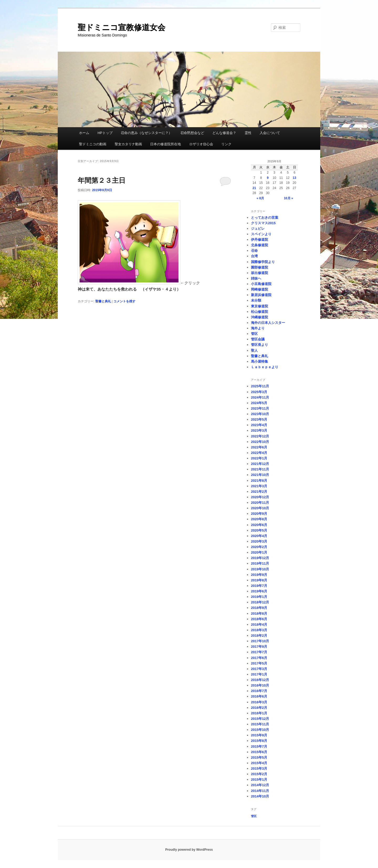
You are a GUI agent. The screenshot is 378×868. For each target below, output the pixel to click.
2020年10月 (260, 508)
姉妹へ (256, 278)
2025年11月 (260, 386)
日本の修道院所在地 (166, 144)
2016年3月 (259, 702)
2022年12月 (260, 436)
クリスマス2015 (263, 223)
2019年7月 (259, 586)
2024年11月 (260, 397)
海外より (258, 328)
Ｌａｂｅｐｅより (265, 367)
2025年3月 (259, 392)
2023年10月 (260, 414)
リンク (226, 144)
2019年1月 (259, 597)
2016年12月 (260, 680)
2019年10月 (260, 569)
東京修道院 (259, 306)
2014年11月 (260, 791)
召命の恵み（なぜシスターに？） (146, 133)
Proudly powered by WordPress (189, 850)
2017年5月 (259, 663)
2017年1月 (259, 674)
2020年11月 (260, 503)
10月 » (288, 198)
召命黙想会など (192, 133)
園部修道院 (259, 267)
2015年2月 (259, 774)
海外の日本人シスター (268, 323)
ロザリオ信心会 (201, 144)
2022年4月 (259, 453)
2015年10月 (260, 730)
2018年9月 (259, 608)
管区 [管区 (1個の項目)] (254, 816)
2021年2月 (259, 492)
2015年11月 (260, 724)
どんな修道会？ (224, 133)
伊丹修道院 (259, 240)
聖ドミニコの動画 (93, 144)
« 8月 (260, 198)
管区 (254, 334)
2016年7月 (259, 691)
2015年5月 (259, 757)
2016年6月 (259, 696)
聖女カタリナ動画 (128, 144)
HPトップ (105, 133)
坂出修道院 (259, 273)
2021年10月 (260, 475)
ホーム (84, 133)
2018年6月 (259, 619)
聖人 (254, 350)
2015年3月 (259, 768)
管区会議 (258, 339)
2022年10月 (260, 442)
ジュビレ (258, 229)
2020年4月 (259, 536)
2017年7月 (259, 652)
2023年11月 (260, 408)
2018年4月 (259, 625)
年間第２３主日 (102, 180)
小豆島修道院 (261, 284)
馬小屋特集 (259, 361)
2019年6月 (259, 591)
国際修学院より (263, 262)
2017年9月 (259, 647)
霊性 (248, 133)
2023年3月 (259, 430)
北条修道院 (259, 245)
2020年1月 (259, 552)
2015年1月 (259, 779)
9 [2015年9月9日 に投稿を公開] (268, 178)
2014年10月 (260, 796)
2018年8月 (259, 614)
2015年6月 (259, 752)
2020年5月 (259, 530)
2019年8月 (259, 580)
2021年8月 (259, 481)
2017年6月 (259, 658)
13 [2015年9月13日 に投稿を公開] (294, 178)
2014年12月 (260, 785)
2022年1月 (259, 458)
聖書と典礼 (103, 301)
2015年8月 (259, 741)
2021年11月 (260, 469)
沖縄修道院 (259, 317)
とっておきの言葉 (265, 218)
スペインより (261, 234)
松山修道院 (259, 312)
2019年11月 (260, 563)
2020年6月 (259, 525)
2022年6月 (259, 447)
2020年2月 (259, 547)
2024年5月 (259, 403)
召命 (254, 251)
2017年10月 (260, 641)
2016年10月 (260, 685)
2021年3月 (259, 486)
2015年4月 (259, 763)
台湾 (254, 256)
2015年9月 (259, 735)
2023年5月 (259, 419)
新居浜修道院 (261, 295)
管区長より (259, 345)
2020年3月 (259, 541)
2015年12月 (260, 719)
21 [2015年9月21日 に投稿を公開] (254, 188)
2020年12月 (260, 497)
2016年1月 (259, 713)
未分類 (256, 300)
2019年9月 (259, 575)
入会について (270, 133)
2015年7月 (259, 746)
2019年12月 (260, 558)
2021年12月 (260, 464)
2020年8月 (259, 519)
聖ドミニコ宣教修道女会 (122, 27)
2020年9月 (259, 514)
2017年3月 (259, 669)
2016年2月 (259, 708)
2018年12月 (260, 602)
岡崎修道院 (259, 289)
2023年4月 (259, 425)
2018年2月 (259, 636)
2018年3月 (259, 630)
